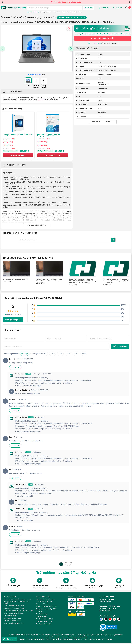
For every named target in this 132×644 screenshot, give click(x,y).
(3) (15, 639)
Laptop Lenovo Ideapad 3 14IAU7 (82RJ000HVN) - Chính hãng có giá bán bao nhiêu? (36, 202)
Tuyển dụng (40, 611)
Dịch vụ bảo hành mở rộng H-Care (15, 608)
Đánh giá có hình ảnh (39, 354)
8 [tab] (56, 160)
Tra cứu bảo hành (41, 616)
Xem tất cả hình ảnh (35, 74)
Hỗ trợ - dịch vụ (10, 596)
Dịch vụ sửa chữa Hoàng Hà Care (46, 606)
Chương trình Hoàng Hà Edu (13, 618)
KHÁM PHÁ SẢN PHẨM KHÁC (103, 38)
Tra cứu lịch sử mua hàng (44, 621)
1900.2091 (41, 100)
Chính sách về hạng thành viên (13, 623)
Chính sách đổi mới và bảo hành (14, 606)
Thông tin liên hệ (43, 596)
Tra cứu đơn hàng (41, 614)
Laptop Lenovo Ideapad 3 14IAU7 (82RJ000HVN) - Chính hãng (26, 211)
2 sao (76, 354)
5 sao (52, 354)
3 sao (68, 354)
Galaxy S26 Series (46, 12)
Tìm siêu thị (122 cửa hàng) (44, 619)
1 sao (84, 354)
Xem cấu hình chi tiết (101, 122)
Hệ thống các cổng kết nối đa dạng (18, 194)
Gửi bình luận (120, 346)
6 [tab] (45, 160)
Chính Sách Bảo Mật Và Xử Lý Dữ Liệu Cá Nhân (18, 611)
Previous (2, 2)
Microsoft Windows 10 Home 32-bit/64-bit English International (19, 135)
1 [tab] (17, 160)
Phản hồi (15, 367)
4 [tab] (34, 160)
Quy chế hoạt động (10, 616)
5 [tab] (39, 160)
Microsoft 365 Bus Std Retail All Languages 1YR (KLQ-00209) (50, 135)
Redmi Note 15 (66, 12)
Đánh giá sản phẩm (13, 320)
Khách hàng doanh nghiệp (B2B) (46, 609)
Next (130, 2)
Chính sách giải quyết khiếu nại (14, 613)
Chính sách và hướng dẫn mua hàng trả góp (18, 599)
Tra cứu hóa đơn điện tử (43, 624)
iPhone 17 (57, 12)
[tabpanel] (19, 135)
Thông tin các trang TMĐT (44, 601)
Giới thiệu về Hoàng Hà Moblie (45, 599)
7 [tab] (50, 160)
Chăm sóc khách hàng (43, 604)
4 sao (60, 354)
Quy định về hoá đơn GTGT (12, 621)
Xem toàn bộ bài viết (35, 225)
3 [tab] (28, 160)
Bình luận (24, 354)
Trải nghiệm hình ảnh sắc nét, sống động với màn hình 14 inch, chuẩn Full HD (34, 191)
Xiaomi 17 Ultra (77, 12)
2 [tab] (23, 160)
